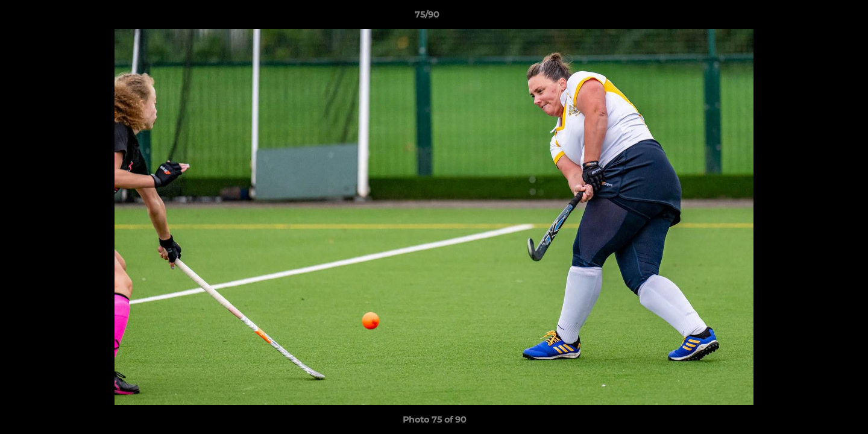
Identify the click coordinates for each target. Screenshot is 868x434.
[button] (817, 17)
